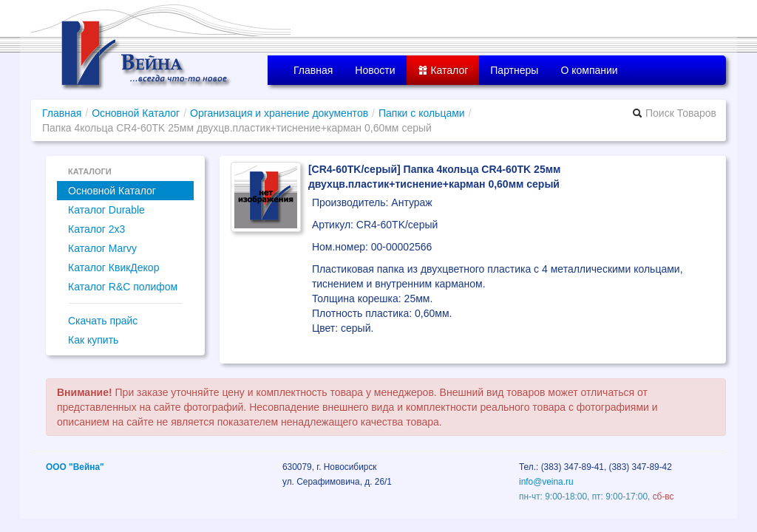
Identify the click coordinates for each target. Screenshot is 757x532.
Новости (375, 70)
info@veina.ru (546, 482)
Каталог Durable (106, 210)
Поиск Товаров (674, 113)
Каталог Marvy (102, 248)
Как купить (93, 340)
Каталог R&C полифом (123, 287)
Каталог (443, 70)
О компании (589, 70)
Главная (313, 70)
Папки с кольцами (422, 113)
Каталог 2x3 (96, 229)
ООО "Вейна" (75, 467)
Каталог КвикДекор (113, 267)
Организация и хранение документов (279, 113)
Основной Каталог (136, 113)
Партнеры (514, 70)
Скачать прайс (103, 321)
